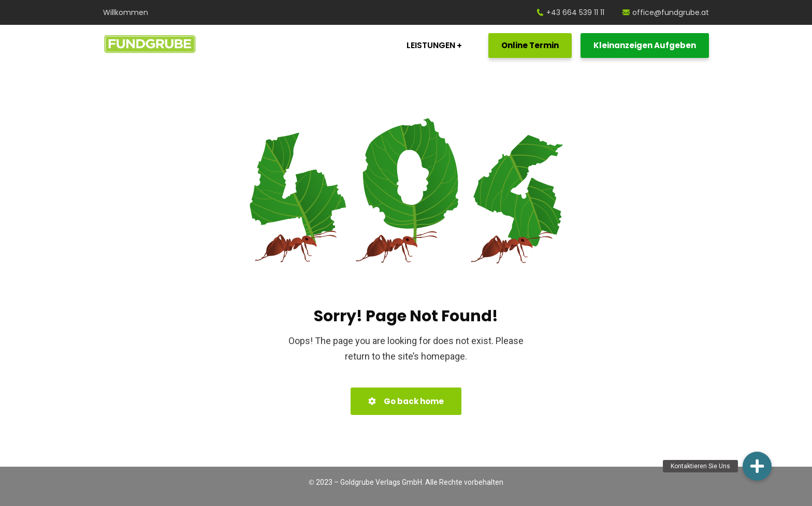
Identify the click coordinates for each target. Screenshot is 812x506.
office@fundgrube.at (666, 12)
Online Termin (530, 45)
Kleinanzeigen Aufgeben (645, 45)
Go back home (406, 401)
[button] (757, 466)
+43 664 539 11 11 (570, 12)
